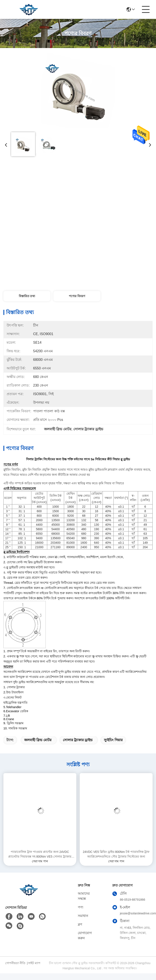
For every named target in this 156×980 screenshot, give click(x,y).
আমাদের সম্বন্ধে (84, 896)
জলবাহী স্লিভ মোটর (38, 740)
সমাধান (83, 916)
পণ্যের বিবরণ (77, 296)
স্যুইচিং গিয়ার (113, 740)
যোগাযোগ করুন (85, 936)
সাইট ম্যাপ (34, 963)
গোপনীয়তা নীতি (15, 963)
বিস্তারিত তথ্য (27, 296)
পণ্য (81, 907)
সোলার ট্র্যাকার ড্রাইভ (78, 740)
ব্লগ (80, 924)
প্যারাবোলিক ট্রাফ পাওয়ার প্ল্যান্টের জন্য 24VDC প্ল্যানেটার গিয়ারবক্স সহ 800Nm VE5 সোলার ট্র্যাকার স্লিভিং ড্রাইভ (40, 854)
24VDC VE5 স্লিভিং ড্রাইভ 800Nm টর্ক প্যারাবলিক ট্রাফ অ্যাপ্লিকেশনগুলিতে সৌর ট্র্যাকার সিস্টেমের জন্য (116, 854)
